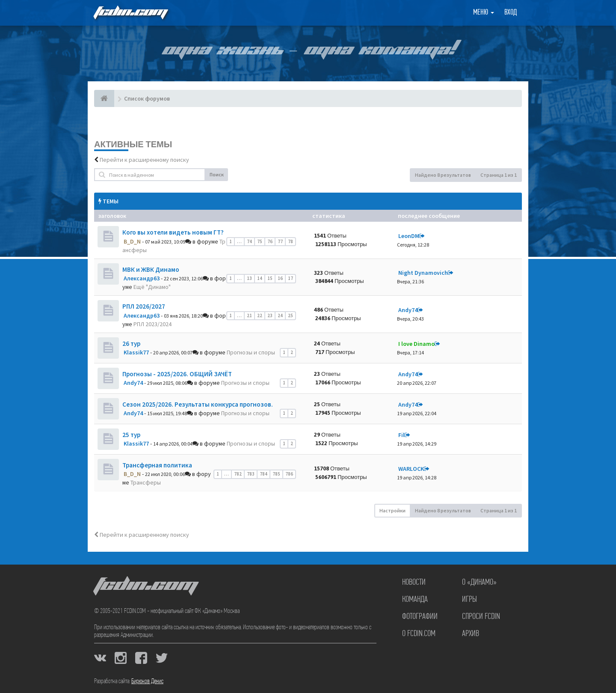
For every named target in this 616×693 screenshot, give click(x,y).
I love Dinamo (416, 344)
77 (280, 241)
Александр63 (142, 278)
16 (280, 278)
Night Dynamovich (423, 273)
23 (270, 315)
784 (264, 474)
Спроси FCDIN (481, 617)
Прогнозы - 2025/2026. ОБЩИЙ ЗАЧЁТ (177, 374)
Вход (511, 13)
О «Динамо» (479, 583)
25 (290, 315)
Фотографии (420, 617)
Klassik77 (136, 352)
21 (249, 315)
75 (260, 241)
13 (249, 278)
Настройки (392, 510)
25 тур (131, 435)
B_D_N (132, 241)
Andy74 (408, 310)
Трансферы (146, 482)
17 (290, 278)
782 (238, 474)
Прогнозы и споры (251, 352)
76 (270, 241)
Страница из (499, 175)
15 (270, 278)
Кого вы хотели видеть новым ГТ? (173, 232)
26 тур (131, 344)
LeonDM (409, 236)
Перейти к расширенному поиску (144, 160)
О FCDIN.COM (419, 634)
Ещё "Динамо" (152, 287)
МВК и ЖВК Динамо (151, 269)
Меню (484, 13)
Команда (415, 600)
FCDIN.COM (130, 13)
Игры (469, 600)
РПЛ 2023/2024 (153, 324)
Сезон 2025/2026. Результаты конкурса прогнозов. (198, 404)
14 (260, 278)
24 (280, 315)
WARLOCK (411, 469)
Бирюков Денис (147, 681)
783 (251, 474)
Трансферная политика (157, 465)
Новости (414, 583)
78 (290, 241)
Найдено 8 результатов (443, 175)
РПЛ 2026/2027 (144, 306)
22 (260, 315)
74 (249, 241)
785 (276, 474)
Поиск (217, 174)
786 (289, 474)
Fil (401, 435)
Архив (471, 634)
